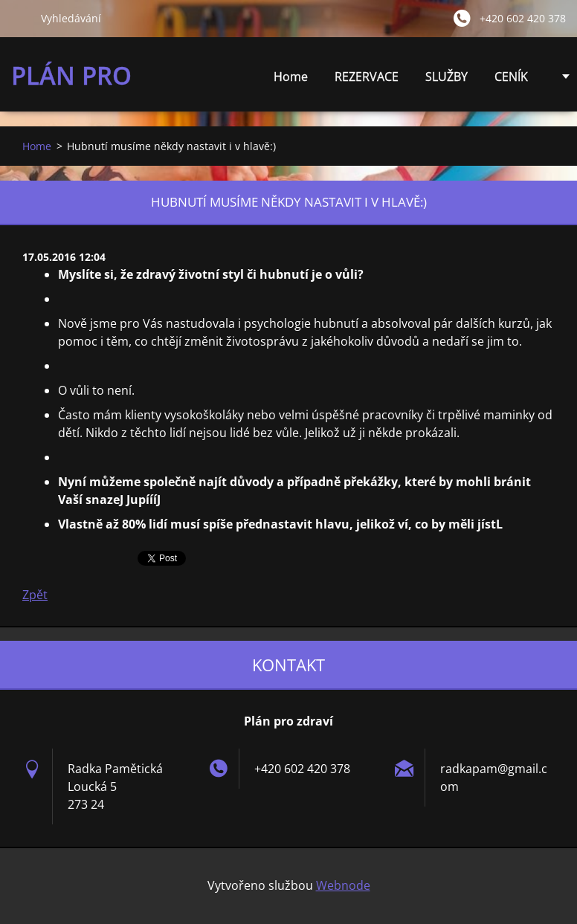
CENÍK (511, 81)
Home (291, 77)
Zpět (35, 595)
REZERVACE (367, 77)
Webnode (343, 885)
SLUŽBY (447, 81)
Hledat (20, 18)
